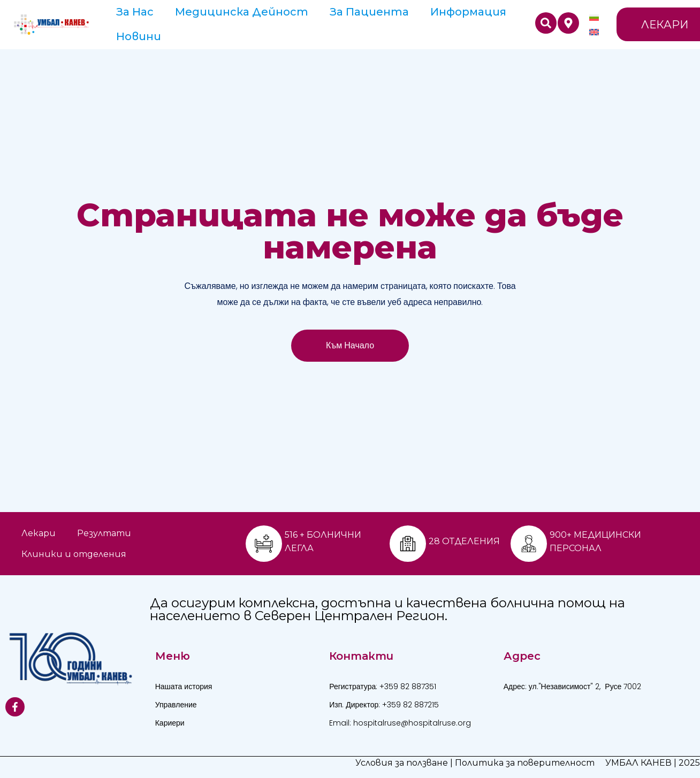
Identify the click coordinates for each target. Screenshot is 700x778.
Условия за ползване (402, 763)
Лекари (39, 533)
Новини (139, 36)
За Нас (135, 12)
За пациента (369, 12)
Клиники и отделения (74, 554)
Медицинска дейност (242, 12)
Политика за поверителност (525, 763)
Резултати (104, 533)
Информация (468, 12)
